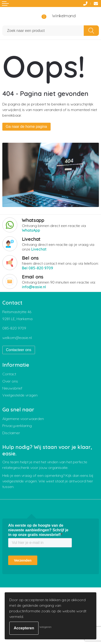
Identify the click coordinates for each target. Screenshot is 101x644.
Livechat (39, 249)
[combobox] (43, 31)
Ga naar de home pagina (26, 127)
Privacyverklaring (17, 426)
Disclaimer (11, 433)
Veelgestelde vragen (20, 395)
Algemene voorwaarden (23, 419)
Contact (9, 374)
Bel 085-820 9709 (37, 268)
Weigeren (45, 627)
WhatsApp (31, 230)
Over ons (10, 381)
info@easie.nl (34, 287)
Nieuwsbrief (12, 388)
